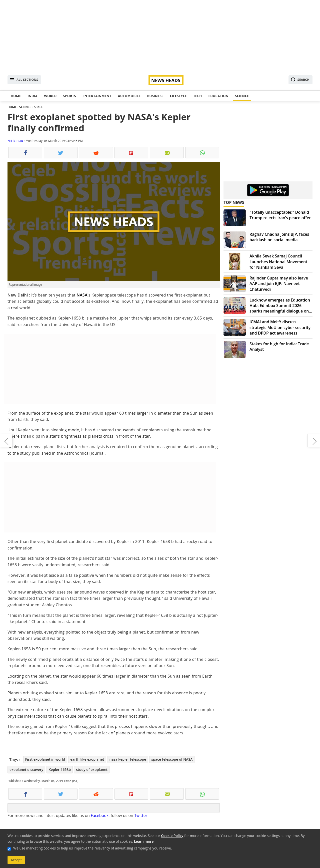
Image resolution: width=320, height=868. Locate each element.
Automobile (129, 96)
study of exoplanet (92, 770)
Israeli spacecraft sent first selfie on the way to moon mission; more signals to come (6, 441)
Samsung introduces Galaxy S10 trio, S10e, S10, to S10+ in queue (314, 441)
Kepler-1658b (60, 770)
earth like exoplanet (87, 759)
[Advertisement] (160, 35)
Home (16, 96)
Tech (198, 96)
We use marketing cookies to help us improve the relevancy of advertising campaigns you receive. (92, 848)
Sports (70, 96)
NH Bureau (15, 141)
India (32, 96)
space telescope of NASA (172, 759)
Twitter (141, 815)
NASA (82, 295)
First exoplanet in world (45, 759)
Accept (16, 860)
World (50, 96)
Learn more (144, 841)
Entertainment (97, 96)
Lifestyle (178, 96)
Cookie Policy (172, 836)
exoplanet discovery (26, 770)
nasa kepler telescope (128, 759)
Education (218, 96)
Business (155, 96)
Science (242, 96)
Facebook (100, 815)
